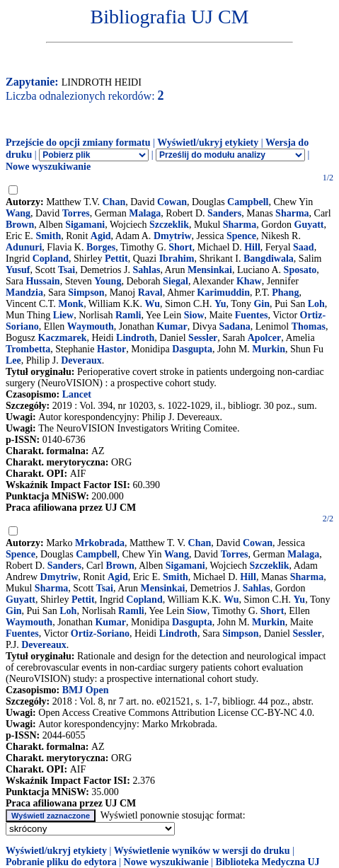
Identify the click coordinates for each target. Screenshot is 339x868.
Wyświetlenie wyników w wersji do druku (202, 851)
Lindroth (135, 338)
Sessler (203, 338)
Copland (51, 259)
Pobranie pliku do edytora (61, 862)
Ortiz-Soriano (100, 633)
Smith (48, 236)
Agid (101, 236)
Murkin (269, 349)
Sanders (224, 213)
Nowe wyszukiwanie (48, 167)
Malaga (145, 213)
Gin (262, 304)
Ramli (128, 315)
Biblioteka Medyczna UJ (268, 862)
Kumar (172, 326)
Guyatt (309, 225)
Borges (101, 247)
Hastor (111, 349)
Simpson (86, 293)
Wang (18, 213)
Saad (304, 247)
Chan (114, 202)
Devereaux (44, 645)
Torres (76, 213)
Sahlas (146, 270)
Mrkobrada (100, 543)
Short (180, 247)
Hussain (42, 281)
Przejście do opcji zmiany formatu (78, 143)
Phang (285, 293)
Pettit (116, 259)
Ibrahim (177, 259)
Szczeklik (169, 225)
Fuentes (252, 315)
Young (108, 281)
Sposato (300, 270)
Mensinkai (210, 270)
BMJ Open (86, 690)
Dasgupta (192, 349)
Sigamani (85, 225)
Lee (13, 360)
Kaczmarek (63, 338)
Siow (194, 315)
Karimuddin (223, 293)
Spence (241, 236)
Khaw (249, 281)
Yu (220, 304)
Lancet (77, 394)
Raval (150, 293)
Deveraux (81, 360)
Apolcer (264, 338)
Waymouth (91, 326)
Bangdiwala (269, 259)
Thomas (309, 326)
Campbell (248, 202)
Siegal (176, 281)
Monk (71, 304)
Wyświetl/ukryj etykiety (208, 143)
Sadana (234, 326)
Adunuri (24, 247)
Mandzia (24, 293)
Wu (152, 304)
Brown (20, 225)
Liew (64, 315)
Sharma (292, 213)
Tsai (67, 270)
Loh (316, 304)
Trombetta (28, 349)
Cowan (172, 202)
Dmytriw (173, 236)
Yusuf (18, 270)
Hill (252, 247)
